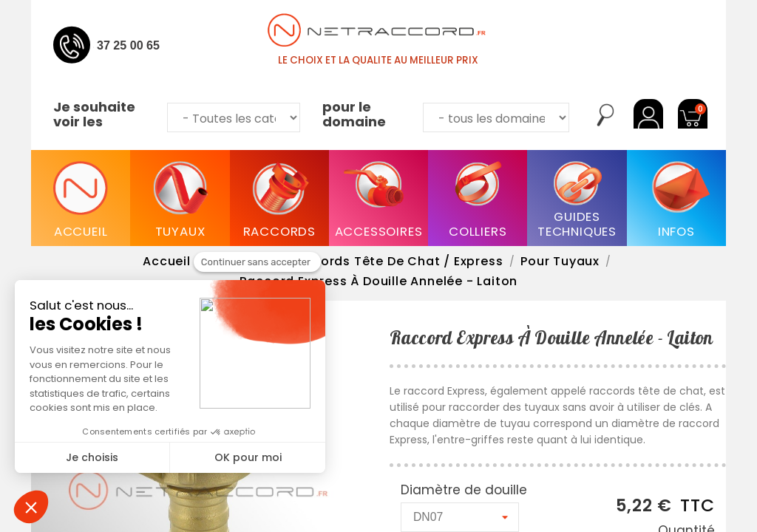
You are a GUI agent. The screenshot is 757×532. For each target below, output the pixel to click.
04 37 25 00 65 (120, 45)
